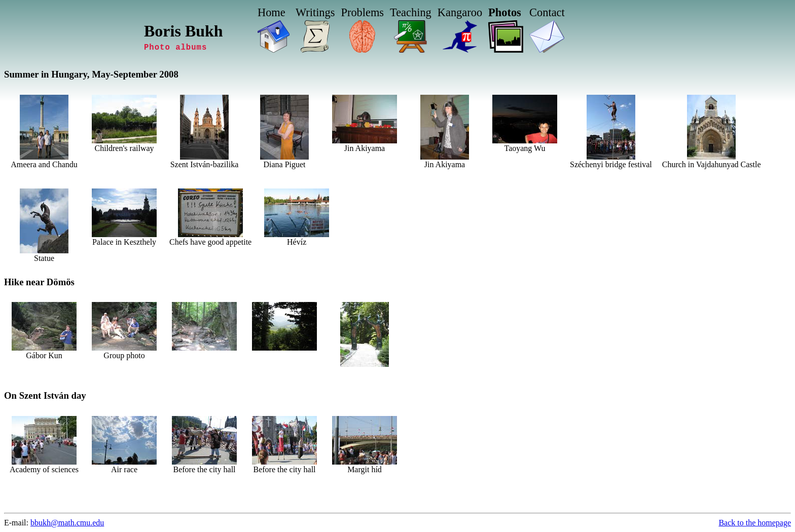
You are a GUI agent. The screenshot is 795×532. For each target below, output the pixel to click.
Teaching (411, 12)
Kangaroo (460, 12)
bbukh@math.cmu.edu (67, 523)
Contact (547, 12)
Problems (362, 12)
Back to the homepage (755, 523)
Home (272, 12)
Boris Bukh (184, 31)
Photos (505, 12)
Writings (315, 12)
